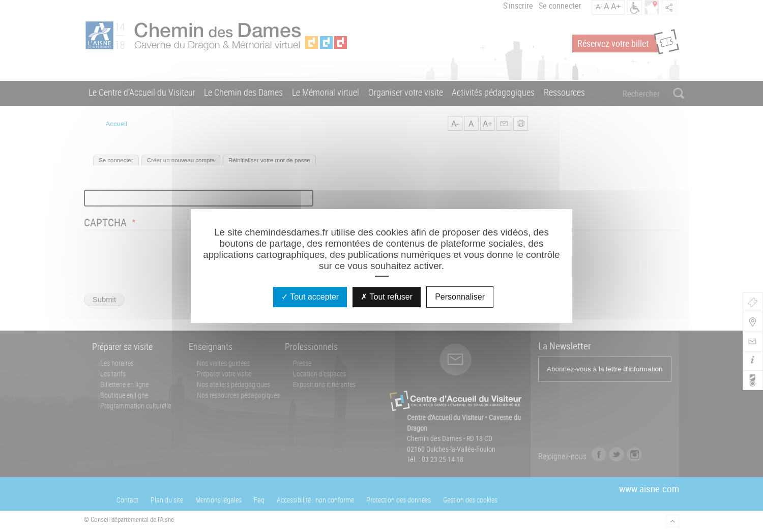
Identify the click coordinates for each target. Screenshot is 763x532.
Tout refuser (387, 297)
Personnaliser (460, 297)
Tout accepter (310, 297)
